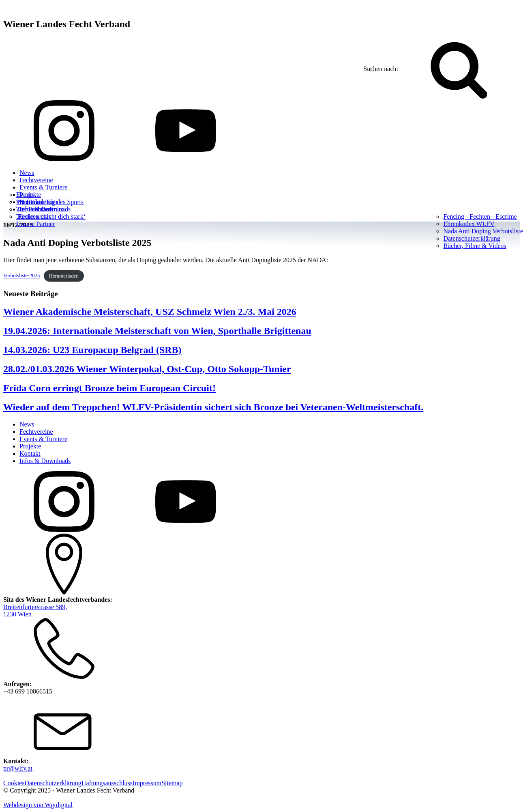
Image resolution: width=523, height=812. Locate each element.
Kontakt (30, 453)
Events (25, 195)
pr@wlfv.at (18, 768)
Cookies (14, 783)
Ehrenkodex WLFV (469, 224)
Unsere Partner (36, 224)
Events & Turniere (43, 187)
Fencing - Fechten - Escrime (480, 216)
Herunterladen (64, 276)
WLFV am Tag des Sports (50, 202)
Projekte (30, 446)
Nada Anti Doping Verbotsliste (483, 231)
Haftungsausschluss (107, 783)
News (27, 173)
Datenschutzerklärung (472, 238)
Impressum (147, 783)
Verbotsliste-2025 (21, 276)
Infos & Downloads (45, 461)
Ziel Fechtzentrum (40, 209)
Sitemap (172, 783)
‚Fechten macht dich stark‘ (51, 216)
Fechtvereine (36, 180)
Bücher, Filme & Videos (475, 246)
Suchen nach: (381, 69)
